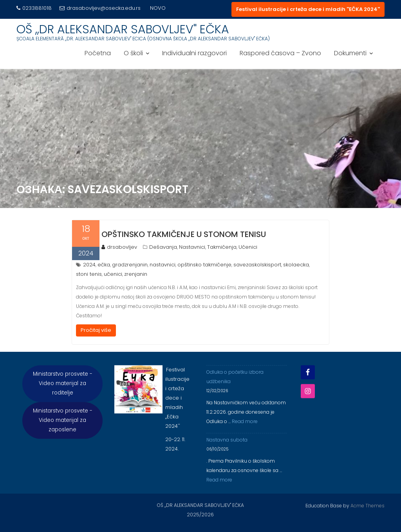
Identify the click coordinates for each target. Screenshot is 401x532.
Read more (245, 430)
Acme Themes (368, 504)
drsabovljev (119, 247)
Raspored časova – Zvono (280, 53)
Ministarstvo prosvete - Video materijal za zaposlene (63, 429)
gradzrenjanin (130, 265)
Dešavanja (163, 247)
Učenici (248, 247)
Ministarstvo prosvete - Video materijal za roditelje (63, 392)
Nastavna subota (227, 449)
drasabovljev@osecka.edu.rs (100, 8)
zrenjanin (136, 274)
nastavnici (163, 265)
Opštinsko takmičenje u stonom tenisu (184, 234)
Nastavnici (192, 247)
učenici (113, 274)
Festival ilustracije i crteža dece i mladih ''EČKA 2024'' (308, 9)
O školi (133, 53)
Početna (98, 53)
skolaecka (296, 265)
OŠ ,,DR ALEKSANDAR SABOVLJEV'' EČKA (123, 29)
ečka (104, 265)
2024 (89, 265)
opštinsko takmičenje (204, 265)
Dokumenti (350, 53)
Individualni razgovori (194, 53)
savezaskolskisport (257, 265)
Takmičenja (222, 247)
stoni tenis (89, 274)
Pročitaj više (96, 330)
